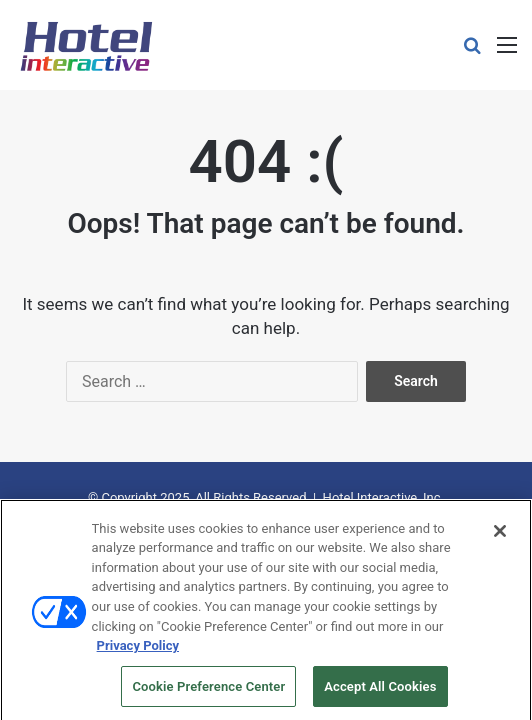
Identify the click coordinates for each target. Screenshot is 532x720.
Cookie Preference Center (208, 694)
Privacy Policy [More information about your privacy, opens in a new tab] (138, 653)
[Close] (500, 539)
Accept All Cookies (380, 694)
